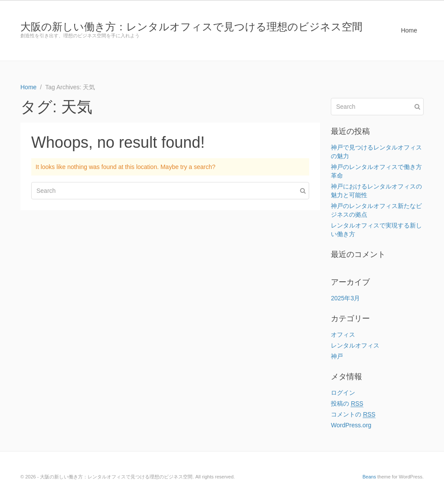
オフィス (343, 335)
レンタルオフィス (355, 345)
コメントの (353, 415)
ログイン (343, 393)
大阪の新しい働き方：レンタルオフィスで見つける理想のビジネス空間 (191, 27)
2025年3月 (345, 298)
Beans (369, 477)
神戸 (337, 356)
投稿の (347, 404)
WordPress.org (351, 425)
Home (409, 30)
